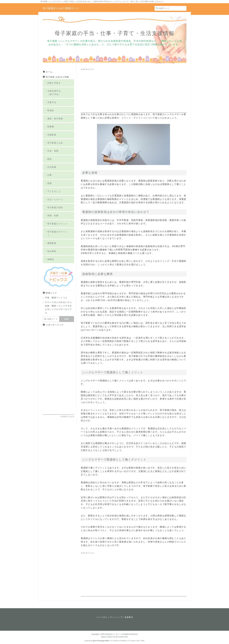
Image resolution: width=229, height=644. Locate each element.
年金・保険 (53, 151)
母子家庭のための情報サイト (61, 8)
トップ (119, 617)
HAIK (143, 641)
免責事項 (129, 617)
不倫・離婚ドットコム (56, 298)
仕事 (50, 175)
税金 (50, 159)
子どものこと (54, 191)
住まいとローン (55, 199)
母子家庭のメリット (57, 224)
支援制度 (52, 135)
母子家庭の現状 (55, 207)
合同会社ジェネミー (113, 634)
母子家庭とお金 (55, 143)
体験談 (51, 259)
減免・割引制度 (55, 119)
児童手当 (52, 102)
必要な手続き (54, 83)
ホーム (48, 72)
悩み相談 (52, 251)
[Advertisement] (133, 92)
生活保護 (52, 167)
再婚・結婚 (53, 215)
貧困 (50, 183)
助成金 (51, 110)
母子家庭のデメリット (57, 233)
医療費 (51, 127)
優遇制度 (52, 243)
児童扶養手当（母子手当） (54, 93)
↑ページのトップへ (105, 617)
